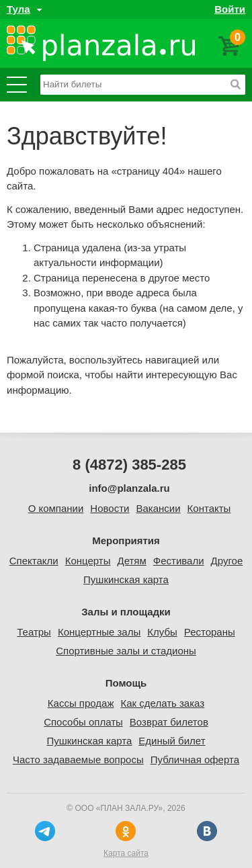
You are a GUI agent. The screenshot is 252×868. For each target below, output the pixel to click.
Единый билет (172, 741)
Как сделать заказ (162, 703)
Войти (230, 9)
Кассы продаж (81, 703)
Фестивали (179, 561)
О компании (56, 508)
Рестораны (210, 632)
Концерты (88, 561)
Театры (34, 632)
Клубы (162, 632)
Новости (110, 508)
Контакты (209, 508)
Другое (227, 561)
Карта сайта (126, 853)
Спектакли (34, 561)
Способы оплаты (83, 722)
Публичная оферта (195, 759)
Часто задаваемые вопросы (78, 759)
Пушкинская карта (126, 579)
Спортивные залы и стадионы (126, 651)
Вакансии (158, 508)
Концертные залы (99, 632)
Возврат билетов (169, 722)
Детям (131, 561)
